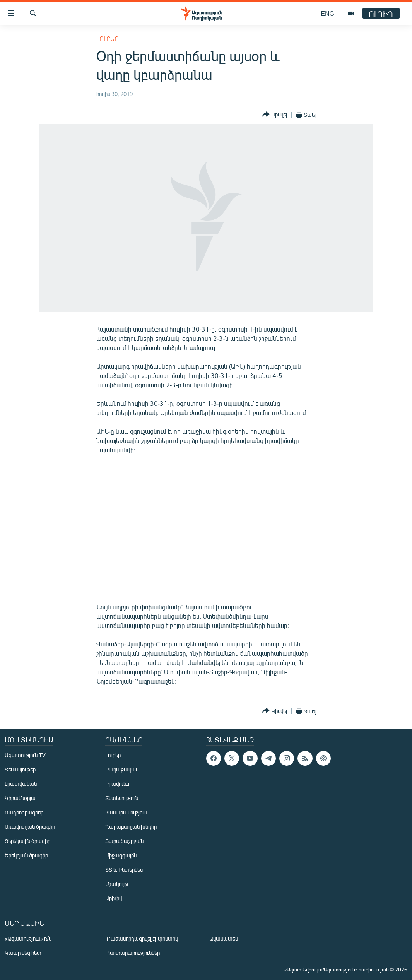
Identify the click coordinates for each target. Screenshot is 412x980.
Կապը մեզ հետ (23, 953)
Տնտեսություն (122, 798)
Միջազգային (121, 855)
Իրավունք (117, 784)
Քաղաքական (122, 769)
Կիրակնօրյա (20, 798)
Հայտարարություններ (133, 953)
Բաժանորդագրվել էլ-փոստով (142, 938)
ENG (327, 13)
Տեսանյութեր (20, 769)
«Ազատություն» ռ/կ (28, 938)
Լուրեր (107, 38)
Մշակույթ (117, 884)
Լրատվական (21, 784)
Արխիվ (114, 898)
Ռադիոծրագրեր (24, 812)
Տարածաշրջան (124, 841)
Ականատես (224, 938)
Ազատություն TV (25, 755)
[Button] (275, 115)
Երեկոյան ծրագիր (26, 855)
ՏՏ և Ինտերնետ (125, 870)
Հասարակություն (126, 812)
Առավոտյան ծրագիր (30, 827)
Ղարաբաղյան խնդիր (131, 827)
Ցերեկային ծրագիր (27, 841)
